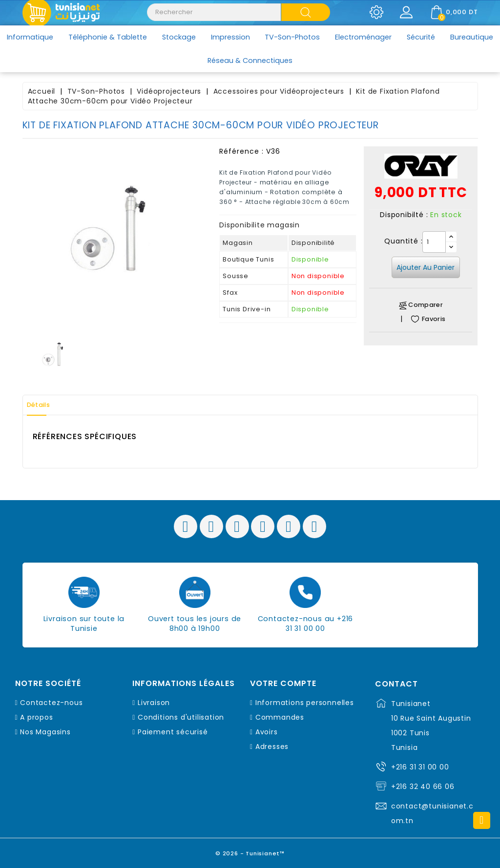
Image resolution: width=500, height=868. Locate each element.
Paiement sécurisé (173, 732)
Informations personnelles (305, 703)
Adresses (272, 747)
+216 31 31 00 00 (420, 767)
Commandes (280, 717)
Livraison (154, 703)
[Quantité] (434, 242)
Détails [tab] (44, 405)
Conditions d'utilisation (181, 717)
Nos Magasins (45, 732)
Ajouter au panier (426, 267)
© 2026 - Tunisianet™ (250, 851)
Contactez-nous (51, 703)
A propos (36, 717)
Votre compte (283, 684)
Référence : (241, 151)
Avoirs (267, 732)
